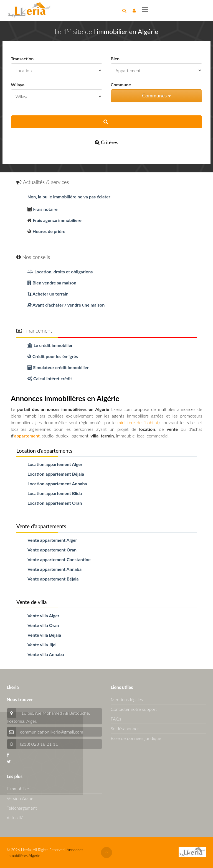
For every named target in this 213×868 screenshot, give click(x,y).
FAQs (116, 719)
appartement (27, 436)
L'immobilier (18, 788)
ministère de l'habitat (138, 422)
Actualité (15, 818)
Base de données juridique (136, 738)
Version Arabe (20, 798)
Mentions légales (127, 699)
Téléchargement (22, 808)
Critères (106, 142)
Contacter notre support (134, 709)
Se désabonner (125, 728)
